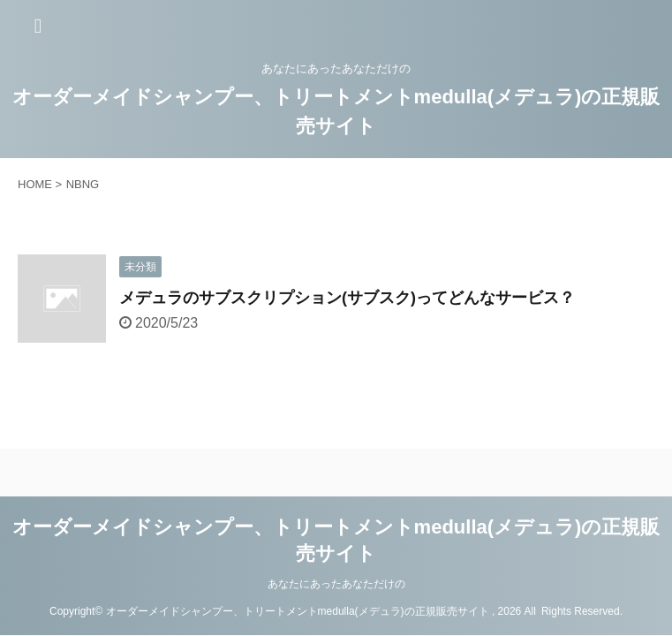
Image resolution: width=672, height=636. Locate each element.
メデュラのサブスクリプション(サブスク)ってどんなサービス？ (347, 298)
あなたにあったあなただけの (336, 584)
